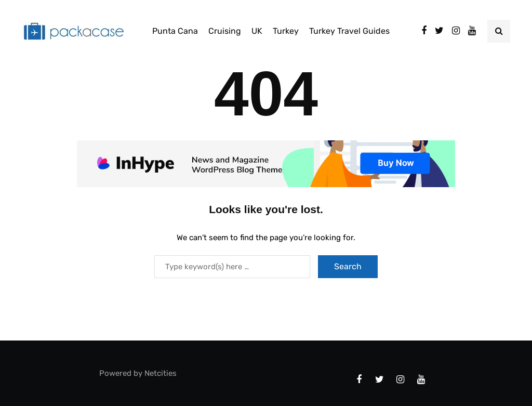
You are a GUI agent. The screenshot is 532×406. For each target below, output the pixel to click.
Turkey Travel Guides (349, 31)
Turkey (286, 31)
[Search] (232, 267)
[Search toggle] (499, 31)
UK (257, 31)
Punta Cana (175, 31)
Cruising (225, 31)
